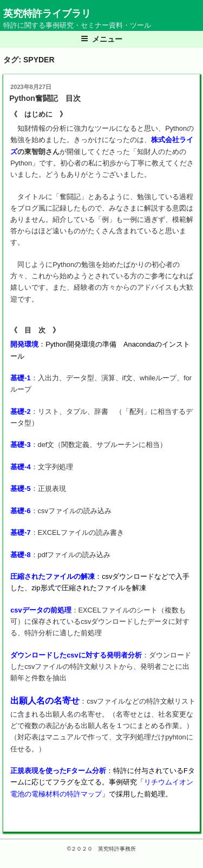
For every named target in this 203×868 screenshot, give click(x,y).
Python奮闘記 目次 (45, 98)
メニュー (101, 39)
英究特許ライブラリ (47, 13)
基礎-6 (20, 511)
